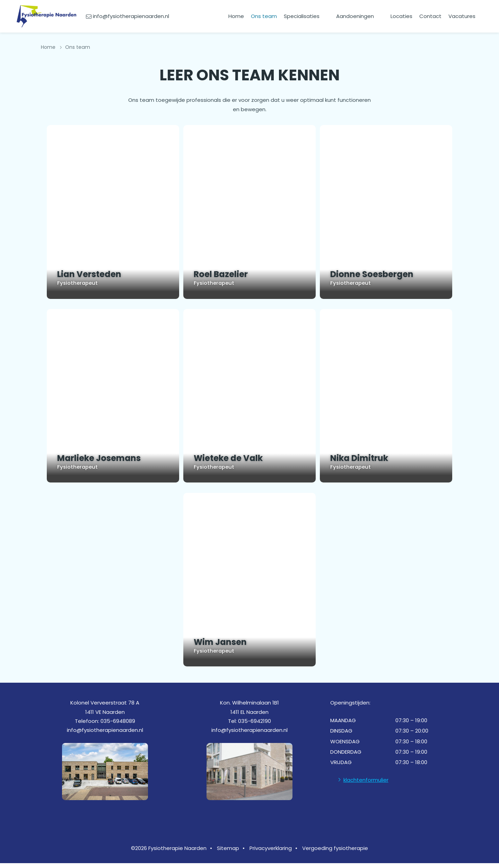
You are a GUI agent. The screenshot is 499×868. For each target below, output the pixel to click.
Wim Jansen (226, 641)
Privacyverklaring (271, 853)
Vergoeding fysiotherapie (335, 853)
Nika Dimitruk (368, 457)
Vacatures (462, 16)
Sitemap (228, 853)
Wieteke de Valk (228, 457)
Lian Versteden (84, 274)
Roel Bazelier (226, 274)
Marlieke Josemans (93, 457)
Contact (430, 16)
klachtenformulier (366, 785)
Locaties (401, 16)
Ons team (264, 16)
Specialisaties (302, 16)
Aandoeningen (355, 16)
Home (236, 16)
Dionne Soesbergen (377, 274)
